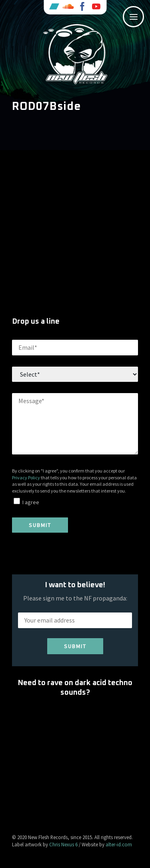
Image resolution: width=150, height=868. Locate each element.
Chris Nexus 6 (63, 844)
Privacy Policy (26, 478)
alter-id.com (119, 844)
